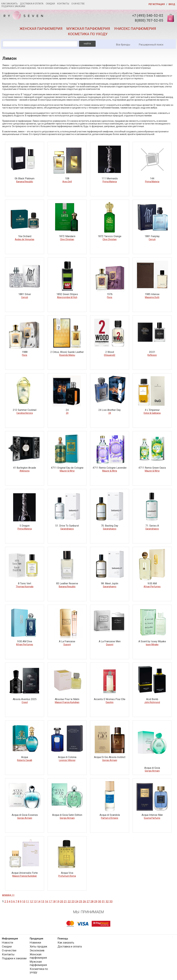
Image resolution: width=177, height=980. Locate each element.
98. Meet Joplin (110, 583)
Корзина (170, 18)
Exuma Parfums (152, 818)
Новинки (35, 943)
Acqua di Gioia (152, 768)
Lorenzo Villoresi (67, 760)
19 (58, 901)
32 (107, 901)
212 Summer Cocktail (25, 410)
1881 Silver (25, 294)
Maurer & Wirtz (67, 471)
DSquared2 (110, 355)
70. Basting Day (110, 526)
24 (67, 410)
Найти (87, 44)
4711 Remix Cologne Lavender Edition (110, 468)
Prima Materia (110, 182)
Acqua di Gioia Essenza (25, 815)
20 (62, 901)
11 (27, 901)
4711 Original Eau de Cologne (67, 468)
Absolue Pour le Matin (67, 699)
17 (50, 901)
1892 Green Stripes (67, 294)
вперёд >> (8, 895)
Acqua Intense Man (152, 815)
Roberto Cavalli (25, 760)
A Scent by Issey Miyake (152, 641)
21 (65, 901)
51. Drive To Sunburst (67, 526)
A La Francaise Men (110, 641)
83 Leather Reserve (67, 583)
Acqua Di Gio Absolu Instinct (110, 757)
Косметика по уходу (88, 34)
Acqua (25, 757)
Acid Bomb (152, 699)
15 (43, 901)
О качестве (78, 4)
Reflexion (152, 355)
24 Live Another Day (110, 410)
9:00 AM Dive (25, 641)
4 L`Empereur (152, 410)
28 (92, 901)
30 (100, 901)
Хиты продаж (38, 946)
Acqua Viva (67, 873)
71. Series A (152, 526)
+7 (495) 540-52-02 (148, 16)
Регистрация (157, 4)
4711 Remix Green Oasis (152, 468)
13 (35, 901)
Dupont (67, 644)
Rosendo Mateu (67, 355)
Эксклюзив (37, 950)
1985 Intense (152, 294)
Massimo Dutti (152, 297)
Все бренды (123, 45)
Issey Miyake (152, 644)
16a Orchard (25, 236)
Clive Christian (67, 239)
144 (152, 178)
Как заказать (10, 4)
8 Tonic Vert (25, 583)
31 (103, 901)
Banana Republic (25, 182)
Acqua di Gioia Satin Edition (67, 815)
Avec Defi (67, 182)
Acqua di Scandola (110, 815)
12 (31, 901)
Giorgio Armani (110, 760)
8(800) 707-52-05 (149, 20)
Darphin (110, 702)
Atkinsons (25, 471)
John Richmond (152, 702)
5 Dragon (25, 526)
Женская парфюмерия (41, 29)
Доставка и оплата (32, 4)
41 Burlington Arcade (25, 468)
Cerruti (152, 239)
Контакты (63, 4)
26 (84, 901)
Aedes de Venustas (25, 239)
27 (88, 901)
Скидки (50, 4)
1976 (110, 294)
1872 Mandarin (67, 236)
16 (46, 901)
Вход (172, 4)
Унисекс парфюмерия (135, 29)
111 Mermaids (110, 178)
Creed (25, 702)
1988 (25, 352)
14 (39, 901)
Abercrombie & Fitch (67, 297)
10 (24, 901)
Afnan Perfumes (152, 587)
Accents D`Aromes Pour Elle (110, 699)
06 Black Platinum (25, 178)
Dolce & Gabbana (152, 413)
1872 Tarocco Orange (110, 236)
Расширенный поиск (151, 45)
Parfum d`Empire (110, 818)
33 (111, 901)
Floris (110, 297)
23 (73, 901)
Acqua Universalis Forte (25, 873)
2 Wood (110, 352)
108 (67, 178)
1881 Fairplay (152, 236)
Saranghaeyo (67, 529)
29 (96, 901)
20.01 (152, 352)
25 (81, 901)
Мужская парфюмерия (88, 29)
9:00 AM (152, 583)
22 (69, 901)
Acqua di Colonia (67, 757)
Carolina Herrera (25, 413)
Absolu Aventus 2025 (25, 699)
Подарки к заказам (13, 6)
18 (54, 901)
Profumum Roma (67, 876)
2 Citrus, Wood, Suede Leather (67, 352)
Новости (8, 943)
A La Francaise (67, 641)
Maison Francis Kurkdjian (67, 702)
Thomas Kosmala (25, 587)
